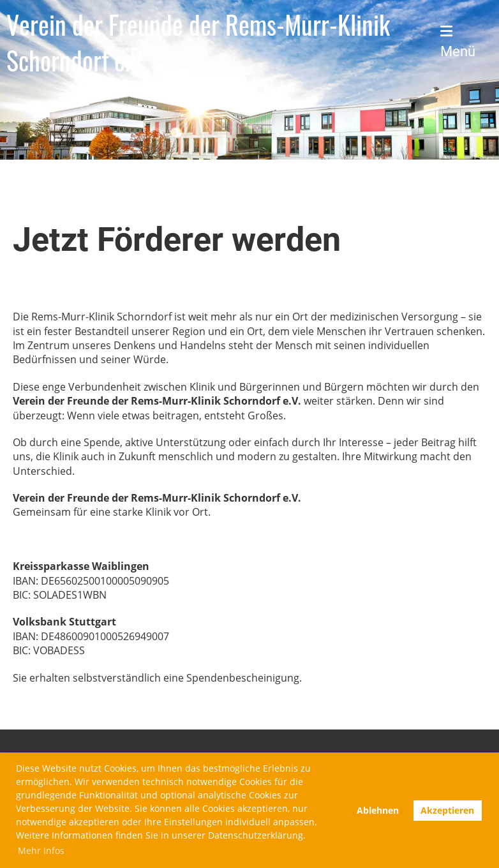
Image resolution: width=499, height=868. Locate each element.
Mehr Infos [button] (41, 850)
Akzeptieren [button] (447, 810)
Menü (458, 42)
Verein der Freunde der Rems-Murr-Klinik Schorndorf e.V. (198, 42)
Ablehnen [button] (378, 810)
